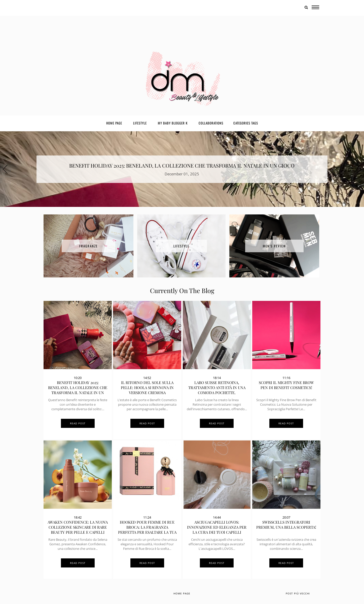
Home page (114, 123)
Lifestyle (140, 123)
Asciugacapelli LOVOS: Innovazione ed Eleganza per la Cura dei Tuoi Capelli (217, 527)
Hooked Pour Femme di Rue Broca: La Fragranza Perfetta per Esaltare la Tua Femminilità (147, 530)
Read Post (78, 423)
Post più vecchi (298, 593)
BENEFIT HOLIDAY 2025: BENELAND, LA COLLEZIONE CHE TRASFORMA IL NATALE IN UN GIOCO (182, 165)
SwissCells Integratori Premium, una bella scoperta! (286, 525)
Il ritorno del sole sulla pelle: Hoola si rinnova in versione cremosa (147, 388)
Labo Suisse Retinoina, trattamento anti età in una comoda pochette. (217, 388)
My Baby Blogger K (173, 123)
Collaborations (211, 123)
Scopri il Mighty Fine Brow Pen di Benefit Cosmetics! (286, 385)
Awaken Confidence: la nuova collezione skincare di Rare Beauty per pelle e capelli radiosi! (78, 530)
